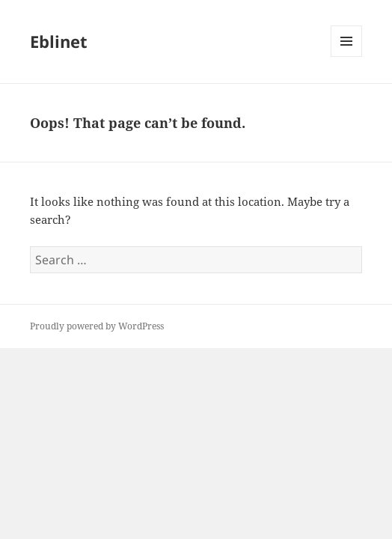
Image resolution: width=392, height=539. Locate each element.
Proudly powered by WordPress (97, 326)
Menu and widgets (347, 57)
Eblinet (59, 41)
